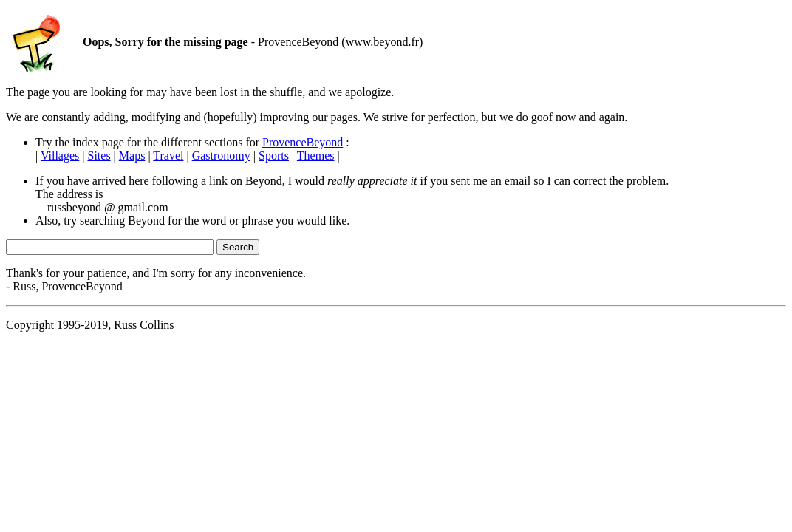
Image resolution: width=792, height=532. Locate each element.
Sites (99, 156)
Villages (60, 156)
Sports (274, 156)
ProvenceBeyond (303, 142)
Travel (168, 156)
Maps (132, 156)
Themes (316, 156)
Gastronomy (221, 156)
